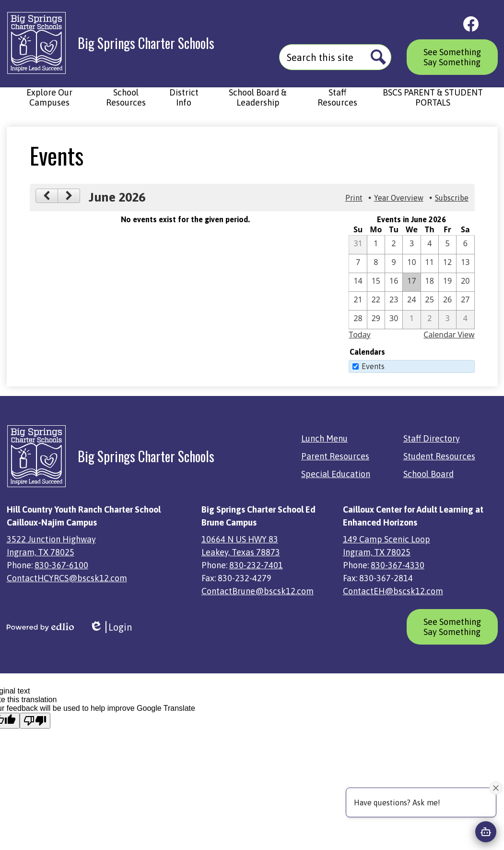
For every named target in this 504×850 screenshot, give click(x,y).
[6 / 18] (430, 282)
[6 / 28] (358, 320)
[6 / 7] (358, 263)
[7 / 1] (411, 320)
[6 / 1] (376, 245)
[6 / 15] (376, 282)
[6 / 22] (376, 301)
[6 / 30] (394, 320)
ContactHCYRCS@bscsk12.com (67, 578)
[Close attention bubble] (496, 788)
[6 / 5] (447, 245)
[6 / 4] (430, 245)
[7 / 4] (465, 320)
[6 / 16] (394, 282)
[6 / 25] (430, 301)
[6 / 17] (411, 282)
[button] (50, 102)
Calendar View (449, 335)
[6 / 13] (465, 263)
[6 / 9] (394, 263)
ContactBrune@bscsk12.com (258, 591)
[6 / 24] (411, 301)
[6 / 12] (447, 263)
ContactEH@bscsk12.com (393, 591)
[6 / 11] (430, 263)
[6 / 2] (394, 245)
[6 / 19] (447, 282)
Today (359, 335)
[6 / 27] (465, 301)
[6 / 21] (358, 301)
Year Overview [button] (399, 198)
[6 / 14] (358, 282)
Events (373, 366)
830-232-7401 (256, 565)
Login (111, 627)
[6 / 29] (376, 320)
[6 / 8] (376, 263)
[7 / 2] (430, 320)
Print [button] (354, 198)
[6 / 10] (411, 263)
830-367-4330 (398, 565)
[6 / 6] (465, 245)
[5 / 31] (358, 245)
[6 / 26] (447, 301)
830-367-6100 (61, 565)
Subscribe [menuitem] (452, 198)
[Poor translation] (35, 721)
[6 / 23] (394, 301)
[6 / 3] (411, 245)
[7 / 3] (447, 320)
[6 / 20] (465, 282)
